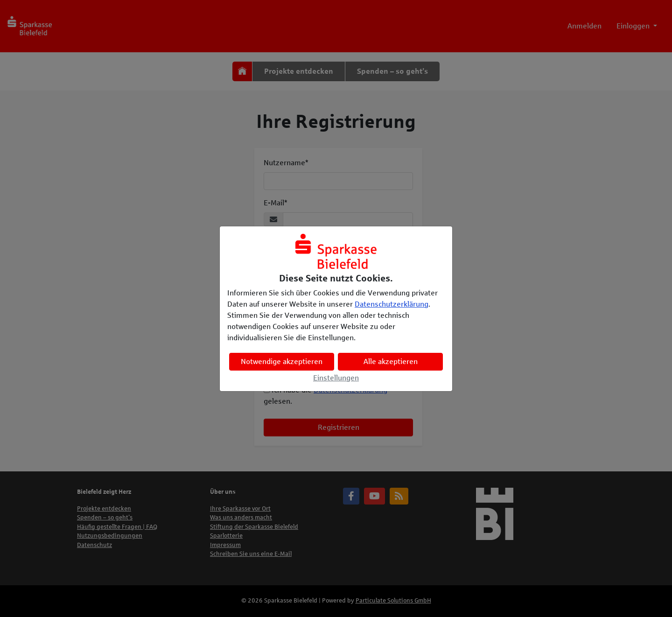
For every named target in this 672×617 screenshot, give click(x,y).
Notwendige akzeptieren (282, 361)
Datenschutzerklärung (392, 304)
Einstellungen (336, 378)
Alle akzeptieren (391, 361)
